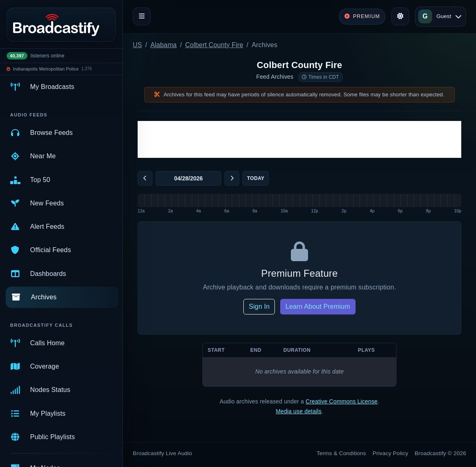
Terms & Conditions (341, 453)
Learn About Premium (318, 306)
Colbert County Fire (214, 45)
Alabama (163, 45)
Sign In (259, 306)
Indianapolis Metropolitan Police (46, 69)
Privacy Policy (391, 453)
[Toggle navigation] (142, 16)
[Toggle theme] (400, 16)
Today (256, 178)
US (137, 45)
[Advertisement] (299, 139)
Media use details (299, 411)
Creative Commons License (342, 401)
